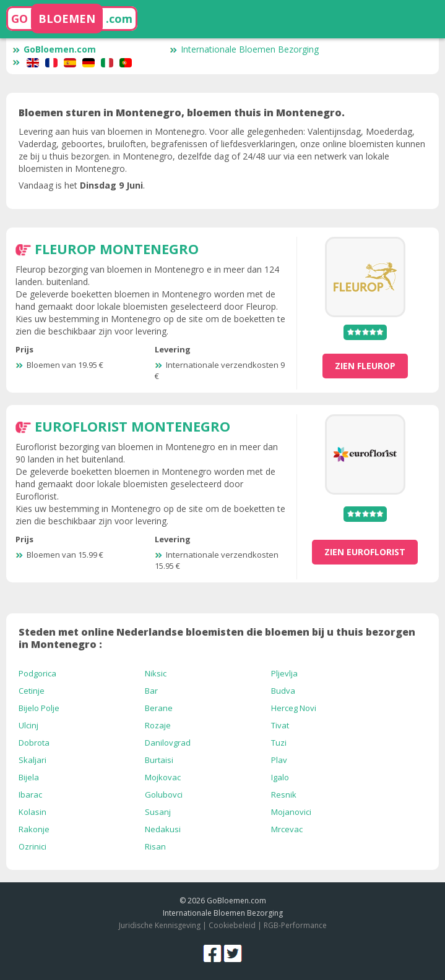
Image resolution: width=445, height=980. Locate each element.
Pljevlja (284, 673)
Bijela (29, 777)
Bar (151, 691)
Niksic (156, 673)
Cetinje (32, 691)
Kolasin (32, 812)
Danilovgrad (168, 743)
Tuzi (279, 743)
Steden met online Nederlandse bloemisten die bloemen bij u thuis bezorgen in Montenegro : (217, 638)
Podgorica (37, 673)
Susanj (158, 812)
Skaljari (32, 760)
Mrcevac (287, 829)
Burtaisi (159, 760)
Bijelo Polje (39, 708)
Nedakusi (163, 829)
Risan (155, 846)
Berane (159, 708)
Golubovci (164, 795)
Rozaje (158, 725)
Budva (283, 691)
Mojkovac (163, 777)
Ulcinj (28, 725)
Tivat (280, 725)
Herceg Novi (294, 708)
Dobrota (34, 743)
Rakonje (34, 829)
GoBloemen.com (54, 49)
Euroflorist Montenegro (132, 426)
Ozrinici (32, 846)
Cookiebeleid (233, 925)
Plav (279, 760)
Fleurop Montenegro (117, 249)
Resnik (284, 795)
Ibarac (30, 795)
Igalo (280, 777)
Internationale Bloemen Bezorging (244, 49)
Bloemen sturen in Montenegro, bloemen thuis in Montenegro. (182, 113)
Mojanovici (291, 812)
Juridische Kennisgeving (160, 925)
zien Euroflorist (365, 552)
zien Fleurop (365, 366)
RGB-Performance (295, 925)
